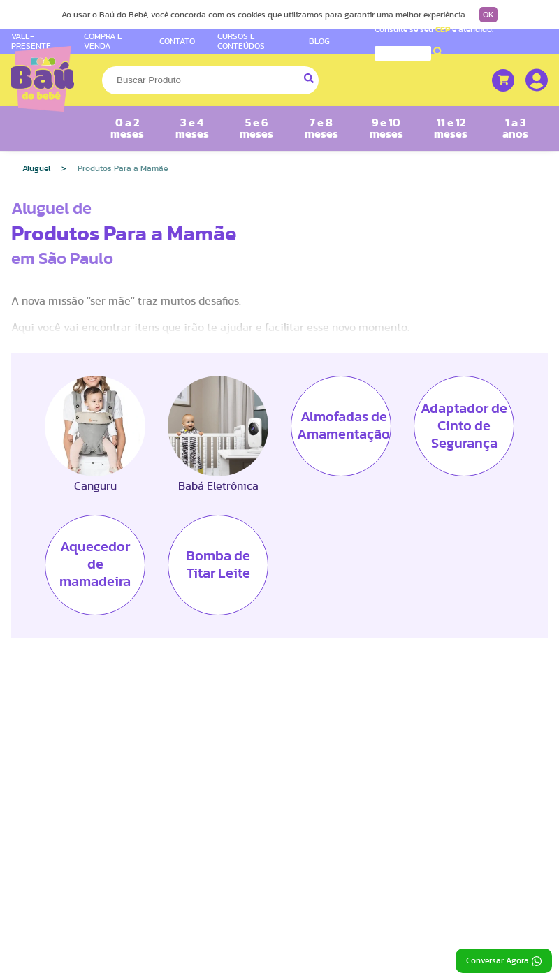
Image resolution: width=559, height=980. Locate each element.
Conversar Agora (504, 961)
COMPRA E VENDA (103, 41)
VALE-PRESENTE (31, 41)
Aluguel (36, 168)
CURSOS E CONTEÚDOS (241, 41)
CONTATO (177, 41)
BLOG (319, 41)
